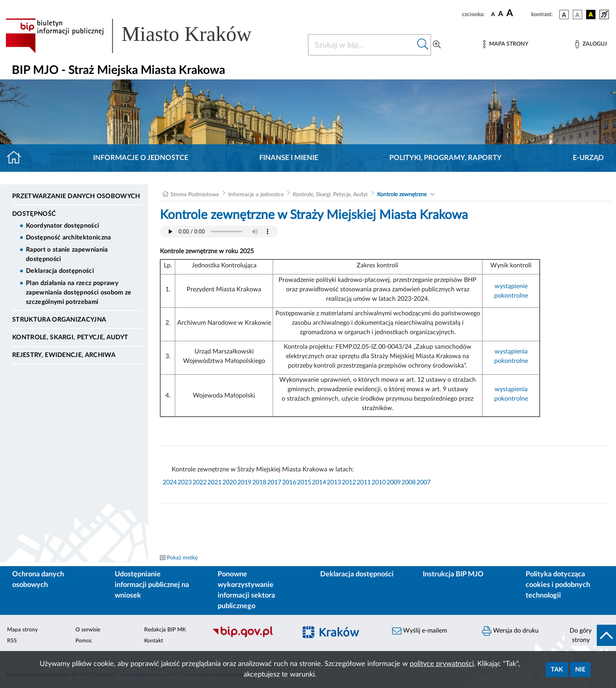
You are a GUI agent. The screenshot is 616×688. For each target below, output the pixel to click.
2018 (259, 482)
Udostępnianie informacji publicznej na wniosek (152, 585)
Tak (557, 670)
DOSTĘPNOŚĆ (34, 214)
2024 (170, 482)
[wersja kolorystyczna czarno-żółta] (591, 15)
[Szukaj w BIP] (362, 45)
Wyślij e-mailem (420, 631)
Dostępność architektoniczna (69, 237)
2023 (185, 482)
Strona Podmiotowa (195, 195)
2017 (274, 482)
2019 (244, 482)
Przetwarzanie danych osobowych (76, 196)
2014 (319, 482)
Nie (580, 670)
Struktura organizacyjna (59, 320)
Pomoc (84, 641)
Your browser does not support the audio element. (219, 232)
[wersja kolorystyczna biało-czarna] (577, 15)
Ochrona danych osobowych (38, 580)
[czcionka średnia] (501, 14)
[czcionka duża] (518, 13)
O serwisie (88, 630)
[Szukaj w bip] (423, 45)
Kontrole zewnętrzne (402, 195)
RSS (12, 641)
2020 (229, 482)
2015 (304, 482)
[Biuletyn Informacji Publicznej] (250, 636)
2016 (289, 482)
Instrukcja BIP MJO (453, 574)
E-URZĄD (588, 158)
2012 (349, 482)
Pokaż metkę (182, 558)
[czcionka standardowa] (493, 14)
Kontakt (154, 641)
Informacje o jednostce (141, 158)
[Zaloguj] (591, 44)
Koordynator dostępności (62, 226)
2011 (364, 482)
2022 (200, 482)
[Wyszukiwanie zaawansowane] (437, 45)
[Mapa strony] (506, 44)
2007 (423, 482)
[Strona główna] (17, 158)
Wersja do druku (510, 631)
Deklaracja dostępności (60, 271)
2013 (334, 482)
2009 (394, 482)
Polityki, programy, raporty (445, 158)
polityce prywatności (442, 664)
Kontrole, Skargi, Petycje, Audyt (70, 337)
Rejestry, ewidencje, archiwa (64, 355)
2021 (214, 482)
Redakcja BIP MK (165, 630)
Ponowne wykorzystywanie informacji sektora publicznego (246, 590)
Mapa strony (22, 630)
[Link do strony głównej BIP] (140, 36)
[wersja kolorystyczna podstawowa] (564, 15)
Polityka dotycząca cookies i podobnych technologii (558, 585)
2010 (379, 482)
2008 (409, 482)
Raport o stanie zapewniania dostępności (67, 254)
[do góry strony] (590, 635)
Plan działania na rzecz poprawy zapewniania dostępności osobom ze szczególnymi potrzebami (79, 292)
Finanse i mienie (289, 158)
